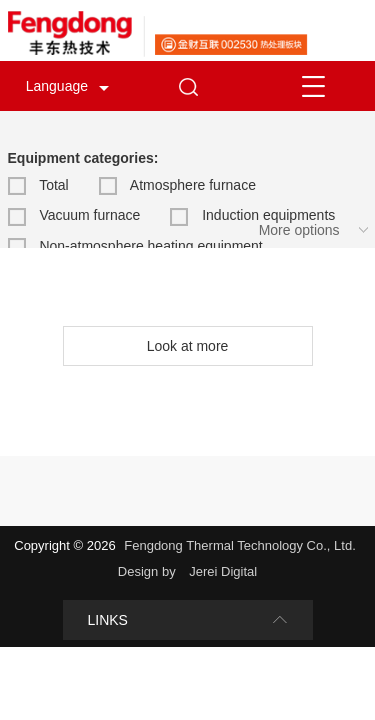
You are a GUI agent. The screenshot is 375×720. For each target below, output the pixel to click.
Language (57, 86)
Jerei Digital (223, 571)
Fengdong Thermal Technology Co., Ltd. (240, 545)
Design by (148, 571)
